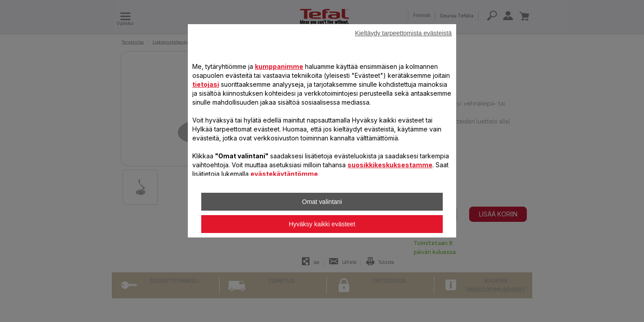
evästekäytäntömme (284, 174)
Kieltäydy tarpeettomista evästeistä (403, 33)
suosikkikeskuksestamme (390, 165)
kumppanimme (279, 66)
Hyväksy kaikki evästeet (322, 224)
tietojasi (206, 84)
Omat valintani (322, 202)
